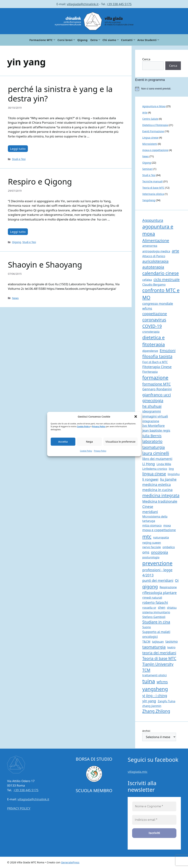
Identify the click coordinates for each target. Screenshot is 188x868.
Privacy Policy (99, 426)
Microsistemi (150, 144)
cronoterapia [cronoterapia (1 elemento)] (151, 332)
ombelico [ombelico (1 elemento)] (169, 547)
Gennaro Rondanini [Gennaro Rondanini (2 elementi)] (157, 389)
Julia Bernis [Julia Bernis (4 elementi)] (152, 436)
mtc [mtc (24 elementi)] (147, 536)
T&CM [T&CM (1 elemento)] (146, 642)
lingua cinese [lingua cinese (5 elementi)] (154, 474)
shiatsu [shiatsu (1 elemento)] (172, 608)
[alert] (162, 89)
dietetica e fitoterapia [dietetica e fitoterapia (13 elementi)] (154, 341)
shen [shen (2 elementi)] (162, 607)
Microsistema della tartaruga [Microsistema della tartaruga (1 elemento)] (155, 519)
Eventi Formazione (153, 131)
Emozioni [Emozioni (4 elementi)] (168, 350)
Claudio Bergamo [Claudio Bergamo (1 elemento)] (154, 285)
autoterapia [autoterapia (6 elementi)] (153, 267)
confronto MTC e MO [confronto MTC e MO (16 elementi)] (161, 294)
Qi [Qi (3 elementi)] (177, 580)
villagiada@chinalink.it (83, 4)
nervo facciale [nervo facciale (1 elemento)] (152, 547)
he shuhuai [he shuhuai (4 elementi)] (152, 406)
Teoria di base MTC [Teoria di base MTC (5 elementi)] (159, 658)
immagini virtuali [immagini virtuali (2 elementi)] (155, 416)
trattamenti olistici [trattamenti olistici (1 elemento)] (155, 675)
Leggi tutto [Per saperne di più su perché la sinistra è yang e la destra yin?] (18, 149)
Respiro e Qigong (40, 181)
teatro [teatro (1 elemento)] (171, 647)
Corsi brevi (67, 40)
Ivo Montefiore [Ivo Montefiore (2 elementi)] (153, 426)
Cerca (146, 59)
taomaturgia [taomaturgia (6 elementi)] (154, 647)
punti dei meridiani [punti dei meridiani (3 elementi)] (158, 580)
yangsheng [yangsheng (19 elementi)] (155, 689)
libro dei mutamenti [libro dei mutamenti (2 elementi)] (157, 459)
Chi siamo (111, 40)
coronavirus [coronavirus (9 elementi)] (154, 320)
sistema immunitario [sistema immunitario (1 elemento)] (156, 612)
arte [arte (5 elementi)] (175, 251)
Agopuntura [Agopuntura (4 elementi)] (153, 220)
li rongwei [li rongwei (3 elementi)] (150, 479)
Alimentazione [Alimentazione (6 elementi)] (156, 240)
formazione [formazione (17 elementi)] (155, 378)
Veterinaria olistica (153, 194)
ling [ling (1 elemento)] (171, 469)
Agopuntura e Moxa (154, 106)
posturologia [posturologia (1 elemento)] (151, 557)
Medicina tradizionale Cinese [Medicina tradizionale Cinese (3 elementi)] (160, 504)
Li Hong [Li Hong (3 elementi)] (149, 464)
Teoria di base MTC (153, 188)
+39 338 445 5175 (119, 4)
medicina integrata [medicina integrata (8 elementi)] (161, 495)
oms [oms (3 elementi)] (146, 552)
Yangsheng (149, 200)
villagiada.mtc (137, 772)
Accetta (63, 442)
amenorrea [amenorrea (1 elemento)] (150, 246)
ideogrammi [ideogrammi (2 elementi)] (152, 411)
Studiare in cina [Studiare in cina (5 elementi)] (156, 622)
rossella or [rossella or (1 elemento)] (149, 608)
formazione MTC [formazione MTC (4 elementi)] (156, 384)
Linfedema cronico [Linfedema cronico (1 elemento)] (155, 469)
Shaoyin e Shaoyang (45, 265)
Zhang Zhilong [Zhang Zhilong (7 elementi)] (156, 711)
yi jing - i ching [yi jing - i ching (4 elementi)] (155, 695)
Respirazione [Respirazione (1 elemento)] (168, 587)
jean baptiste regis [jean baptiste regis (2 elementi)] (156, 430)
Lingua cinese (150, 138)
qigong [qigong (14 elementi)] (150, 586)
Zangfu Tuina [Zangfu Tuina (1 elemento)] (166, 701)
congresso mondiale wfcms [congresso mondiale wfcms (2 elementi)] (158, 306)
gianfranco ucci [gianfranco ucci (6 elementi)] (157, 395)
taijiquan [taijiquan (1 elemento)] (158, 642)
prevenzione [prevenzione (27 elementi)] (157, 563)
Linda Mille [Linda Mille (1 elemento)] (164, 464)
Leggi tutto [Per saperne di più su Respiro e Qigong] (18, 232)
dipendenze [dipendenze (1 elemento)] (150, 351)
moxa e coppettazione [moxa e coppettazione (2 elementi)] (159, 530)
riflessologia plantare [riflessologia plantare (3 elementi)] (160, 593)
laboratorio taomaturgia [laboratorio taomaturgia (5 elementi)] (154, 444)
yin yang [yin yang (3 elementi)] (149, 701)
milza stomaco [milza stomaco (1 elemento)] (152, 525)
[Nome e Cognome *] (154, 806)
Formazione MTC (43, 40)
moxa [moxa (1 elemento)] (167, 525)
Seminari (147, 169)
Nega (89, 442)
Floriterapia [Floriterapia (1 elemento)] (150, 372)
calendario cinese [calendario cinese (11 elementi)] (161, 273)
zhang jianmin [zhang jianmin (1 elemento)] (152, 706)
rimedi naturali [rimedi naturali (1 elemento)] (152, 598)
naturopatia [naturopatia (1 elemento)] (161, 537)
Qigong (82, 40)
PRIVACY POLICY (19, 808)
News (15, 298)
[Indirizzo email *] (154, 820)
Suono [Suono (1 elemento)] (147, 627)
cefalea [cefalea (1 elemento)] (147, 280)
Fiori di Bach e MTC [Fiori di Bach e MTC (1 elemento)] (155, 362)
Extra (96, 40)
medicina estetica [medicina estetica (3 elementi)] (156, 485)
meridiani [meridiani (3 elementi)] (150, 512)
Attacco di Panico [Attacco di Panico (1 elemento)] (154, 256)
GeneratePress (70, 862)
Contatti (129, 40)
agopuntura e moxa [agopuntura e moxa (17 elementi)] (158, 230)
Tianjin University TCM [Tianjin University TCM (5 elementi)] (158, 667)
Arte (145, 112)
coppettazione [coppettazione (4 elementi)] (155, 314)
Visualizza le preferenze (121, 442)
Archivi (146, 731)
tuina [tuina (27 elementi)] (149, 681)
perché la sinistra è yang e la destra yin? (60, 94)
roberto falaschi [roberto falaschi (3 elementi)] (155, 602)
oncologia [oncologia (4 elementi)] (160, 552)
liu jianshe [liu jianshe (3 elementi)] (168, 479)
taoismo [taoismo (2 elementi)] (172, 641)
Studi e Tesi (19, 159)
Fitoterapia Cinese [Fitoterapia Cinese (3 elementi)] (157, 367)
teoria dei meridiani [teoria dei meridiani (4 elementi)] (159, 653)
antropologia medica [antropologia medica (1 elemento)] (156, 251)
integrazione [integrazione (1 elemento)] (151, 421)
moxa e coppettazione (155, 150)
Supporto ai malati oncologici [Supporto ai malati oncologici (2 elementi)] (156, 634)
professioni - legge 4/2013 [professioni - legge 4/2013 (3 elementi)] (157, 573)
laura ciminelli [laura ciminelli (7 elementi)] (156, 453)
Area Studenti (149, 40)
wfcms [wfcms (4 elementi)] (162, 682)
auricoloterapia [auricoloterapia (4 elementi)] (155, 261)
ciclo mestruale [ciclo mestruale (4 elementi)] (167, 279)
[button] (136, 417)
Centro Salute (150, 119)
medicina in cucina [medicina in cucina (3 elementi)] (157, 490)
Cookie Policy (83, 426)
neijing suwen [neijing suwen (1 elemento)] (152, 543)
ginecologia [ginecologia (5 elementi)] (153, 400)
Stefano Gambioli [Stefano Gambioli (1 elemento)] (154, 617)
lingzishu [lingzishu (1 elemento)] (174, 474)
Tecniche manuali (152, 181)
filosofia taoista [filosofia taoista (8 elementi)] (157, 356)
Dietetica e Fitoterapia (155, 125)
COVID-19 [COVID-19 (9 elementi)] (152, 326)
